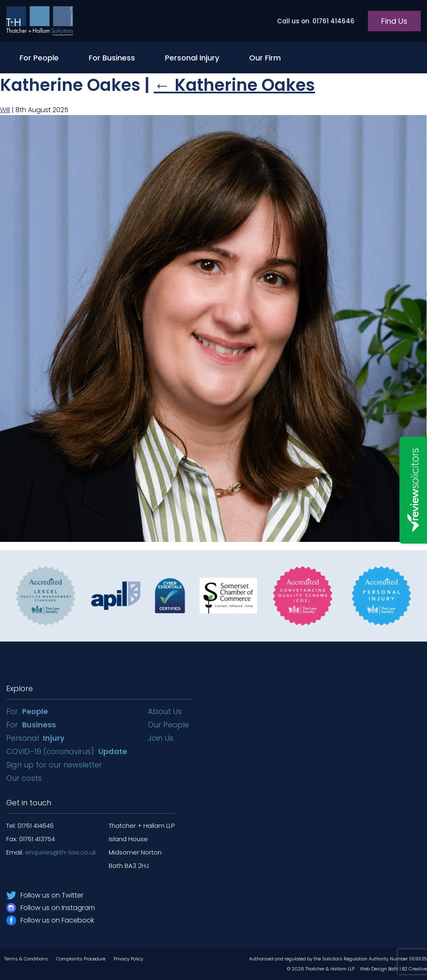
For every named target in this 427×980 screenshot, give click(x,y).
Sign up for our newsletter (55, 765)
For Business (112, 58)
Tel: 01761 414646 (30, 826)
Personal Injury (192, 58)
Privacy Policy (129, 959)
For (27, 711)
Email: (51, 852)
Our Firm (265, 58)
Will (5, 110)
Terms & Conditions (26, 959)
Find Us (394, 21)
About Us (165, 711)
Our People (169, 725)
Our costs (25, 778)
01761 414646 (316, 21)
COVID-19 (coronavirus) (67, 751)
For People (39, 58)
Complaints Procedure (81, 959)
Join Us (161, 738)
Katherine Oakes (234, 85)
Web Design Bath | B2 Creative (393, 969)
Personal (35, 738)
